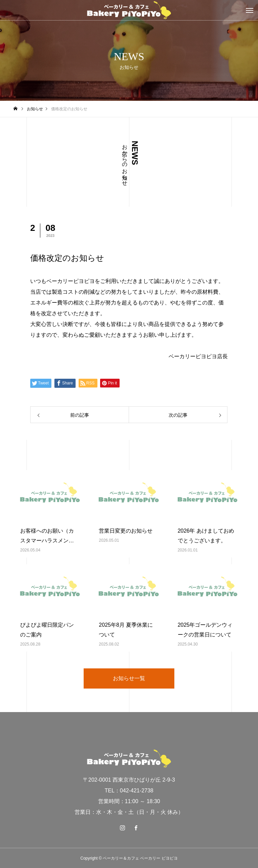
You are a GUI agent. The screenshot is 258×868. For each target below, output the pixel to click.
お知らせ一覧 (129, 678)
